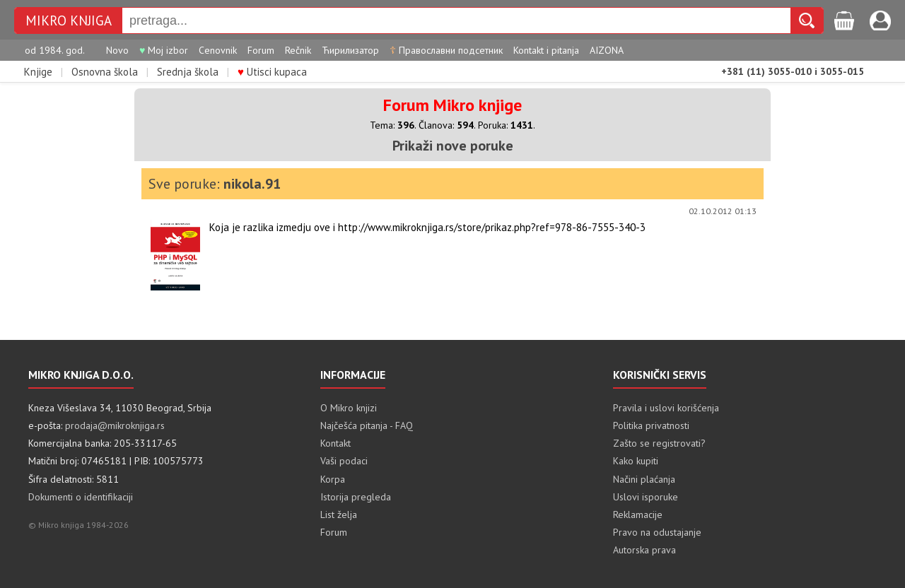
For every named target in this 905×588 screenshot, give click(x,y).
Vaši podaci (344, 461)
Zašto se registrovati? (659, 443)
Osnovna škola (105, 72)
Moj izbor (164, 50)
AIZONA (607, 50)
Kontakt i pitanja (546, 50)
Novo (117, 50)
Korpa (333, 479)
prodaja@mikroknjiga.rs (115, 425)
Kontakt (335, 443)
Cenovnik (218, 50)
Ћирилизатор (350, 50)
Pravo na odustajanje (657, 532)
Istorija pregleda (356, 497)
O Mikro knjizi (349, 408)
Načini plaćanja (644, 479)
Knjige (38, 72)
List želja (339, 514)
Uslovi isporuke (646, 497)
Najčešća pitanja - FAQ (367, 425)
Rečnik (298, 50)
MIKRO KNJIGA (69, 21)
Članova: (446, 125)
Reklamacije (638, 514)
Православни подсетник (446, 50)
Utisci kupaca (272, 72)
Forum (261, 50)
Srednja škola (188, 72)
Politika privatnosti (651, 425)
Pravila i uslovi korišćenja (666, 408)
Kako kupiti (636, 461)
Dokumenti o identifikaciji (81, 497)
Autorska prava (644, 550)
